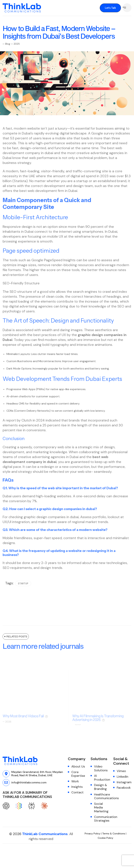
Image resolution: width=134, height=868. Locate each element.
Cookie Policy (105, 838)
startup (23, 590)
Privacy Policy (93, 834)
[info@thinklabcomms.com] (6, 783)
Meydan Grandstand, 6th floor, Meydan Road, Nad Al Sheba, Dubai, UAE (37, 774)
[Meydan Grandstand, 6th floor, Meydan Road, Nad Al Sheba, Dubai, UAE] (6, 774)
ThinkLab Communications (45, 834)
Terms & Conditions (114, 834)
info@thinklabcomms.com (29, 782)
